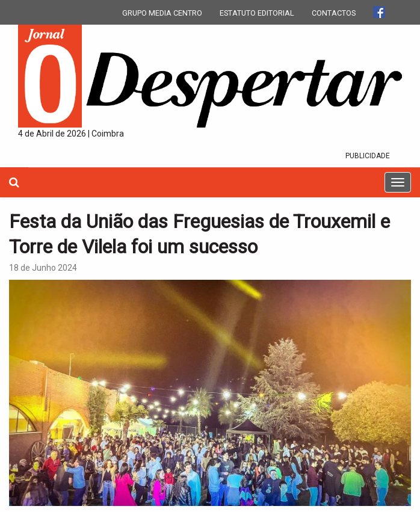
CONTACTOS (334, 13)
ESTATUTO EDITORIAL (257, 13)
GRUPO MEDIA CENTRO (162, 13)
